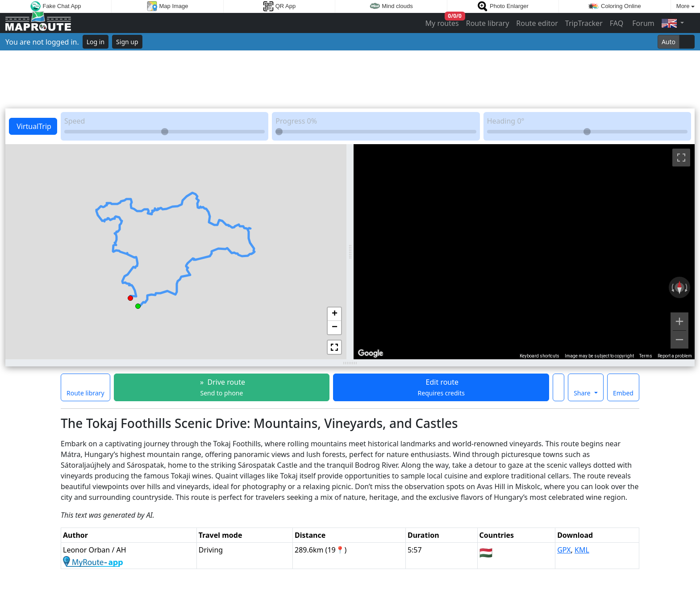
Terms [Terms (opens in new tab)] (646, 356)
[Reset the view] (679, 287)
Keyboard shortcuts (540, 356)
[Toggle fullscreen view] (681, 158)
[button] (138, 305)
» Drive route (222, 387)
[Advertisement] (350, 79)
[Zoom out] (679, 340)
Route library (488, 23)
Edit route (441, 387)
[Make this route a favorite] (558, 387)
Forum (642, 23)
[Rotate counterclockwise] (672, 287)
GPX (564, 550)
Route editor (537, 23)
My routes (443, 21)
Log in (96, 42)
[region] (524, 252)
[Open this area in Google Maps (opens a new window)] (371, 353)
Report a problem (675, 356)
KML (582, 550)
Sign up (127, 42)
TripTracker (584, 23)
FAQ (617, 23)
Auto (669, 42)
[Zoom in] (679, 321)
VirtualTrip (33, 126)
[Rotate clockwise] (687, 287)
